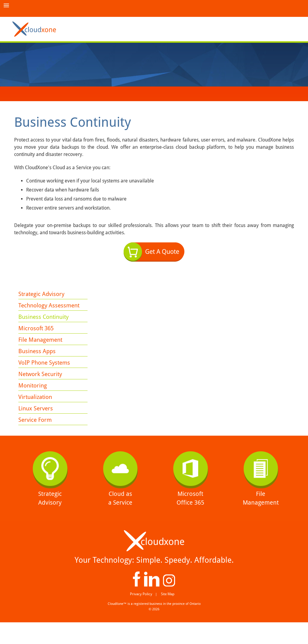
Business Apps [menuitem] (38, 359)
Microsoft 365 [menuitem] (37, 333)
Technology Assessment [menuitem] (51, 307)
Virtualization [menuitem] (36, 411)
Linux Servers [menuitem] (37, 424)
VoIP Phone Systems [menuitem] (46, 372)
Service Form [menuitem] (36, 437)
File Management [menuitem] (42, 346)
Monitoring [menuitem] (33, 398)
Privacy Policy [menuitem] (142, 616)
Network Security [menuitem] (42, 385)
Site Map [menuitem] (166, 616)
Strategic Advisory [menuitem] (43, 294)
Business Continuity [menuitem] (45, 320)
